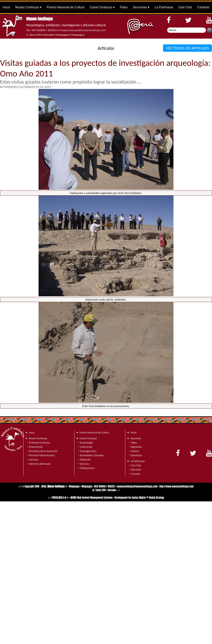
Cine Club (185, 7)
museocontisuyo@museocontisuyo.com (83, 30)
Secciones (140, 7)
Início (6, 7)
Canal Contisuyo (101, 7)
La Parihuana (164, 7)
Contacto (203, 7)
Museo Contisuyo (27, 7)
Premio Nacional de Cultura (66, 7)
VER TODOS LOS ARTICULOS (187, 48)
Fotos (124, 7)
